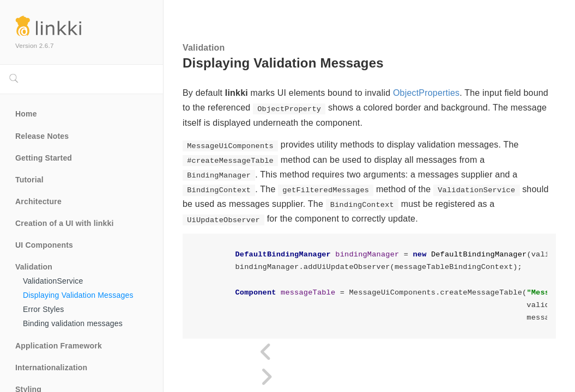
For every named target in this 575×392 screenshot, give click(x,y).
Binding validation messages (73, 323)
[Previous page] (267, 352)
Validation (34, 267)
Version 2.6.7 (35, 45)
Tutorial (29, 180)
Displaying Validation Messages (78, 295)
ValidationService (53, 281)
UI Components (44, 245)
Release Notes (42, 136)
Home (26, 114)
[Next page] (267, 377)
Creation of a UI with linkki (65, 223)
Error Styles (44, 309)
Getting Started (44, 158)
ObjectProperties (426, 93)
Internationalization (51, 367)
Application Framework (59, 346)
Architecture (38, 201)
